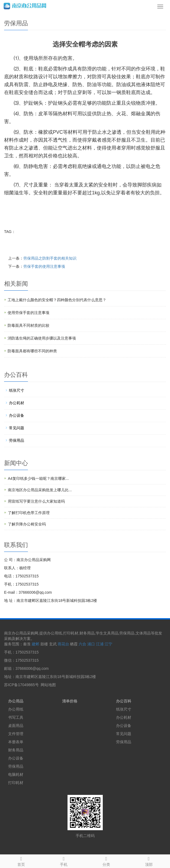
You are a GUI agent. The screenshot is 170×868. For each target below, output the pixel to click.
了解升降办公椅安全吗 (27, 524)
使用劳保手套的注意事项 (28, 313)
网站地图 (48, 685)
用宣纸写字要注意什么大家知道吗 (36, 501)
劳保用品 (17, 440)
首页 (21, 861)
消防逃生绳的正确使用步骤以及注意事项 (42, 338)
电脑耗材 (16, 774)
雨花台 (63, 644)
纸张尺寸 (17, 390)
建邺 (36, 644)
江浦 (100, 644)
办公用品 (16, 701)
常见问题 (17, 428)
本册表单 (16, 742)
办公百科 (124, 701)
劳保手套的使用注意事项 (44, 266)
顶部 (149, 861)
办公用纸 (16, 709)
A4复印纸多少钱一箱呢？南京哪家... (38, 478)
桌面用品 (16, 726)
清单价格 (70, 701)
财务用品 (16, 750)
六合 (82, 644)
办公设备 (17, 415)
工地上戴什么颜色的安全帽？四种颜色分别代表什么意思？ (57, 300)
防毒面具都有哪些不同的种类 (32, 351)
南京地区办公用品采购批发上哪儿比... (40, 490)
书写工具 (16, 717)
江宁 (108, 644)
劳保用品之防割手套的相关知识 (50, 258)
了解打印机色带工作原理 (29, 513)
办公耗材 (17, 403)
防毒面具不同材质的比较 (28, 325)
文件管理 (16, 734)
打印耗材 (16, 783)
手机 (64, 861)
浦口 (91, 644)
